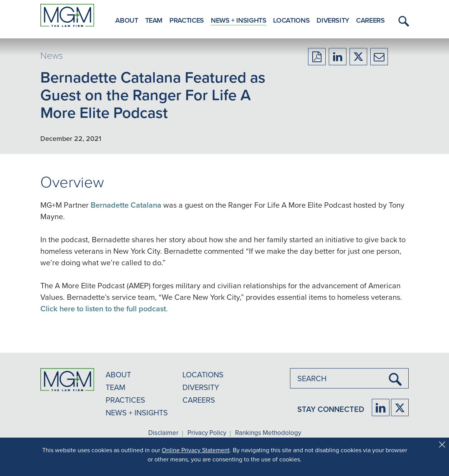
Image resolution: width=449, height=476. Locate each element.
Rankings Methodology (268, 433)
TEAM (115, 387)
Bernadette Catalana (126, 205)
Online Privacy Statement (196, 450)
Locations (291, 20)
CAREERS (199, 400)
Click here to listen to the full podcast (103, 308)
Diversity (333, 20)
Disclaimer (163, 433)
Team (154, 20)
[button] (403, 21)
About (127, 20)
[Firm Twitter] (400, 407)
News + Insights (239, 20)
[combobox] (349, 378)
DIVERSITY (201, 387)
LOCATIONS (203, 374)
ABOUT (118, 374)
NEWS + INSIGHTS (137, 412)
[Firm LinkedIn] (381, 407)
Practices (187, 20)
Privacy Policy (207, 433)
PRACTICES (125, 400)
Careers (370, 20)
